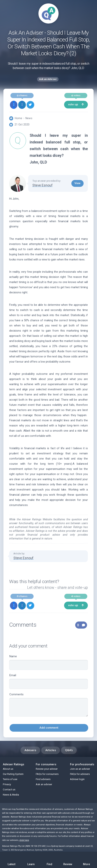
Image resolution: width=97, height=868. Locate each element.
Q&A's (69, 750)
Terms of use (10, 779)
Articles (51, 750)
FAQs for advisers (80, 774)
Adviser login (77, 779)
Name (49, 662)
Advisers (30, 750)
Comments (49, 705)
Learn (31, 860)
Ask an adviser (44, 784)
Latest (11, 861)
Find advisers (43, 779)
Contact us (9, 789)
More (86, 860)
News (29, 118)
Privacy (7, 784)
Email (49, 681)
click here (24, 840)
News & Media (11, 795)
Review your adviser (47, 769)
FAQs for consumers (47, 774)
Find (50, 860)
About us (8, 769)
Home (18, 118)
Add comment (49, 728)
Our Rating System (13, 774)
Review (68, 860)
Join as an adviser (80, 769)
